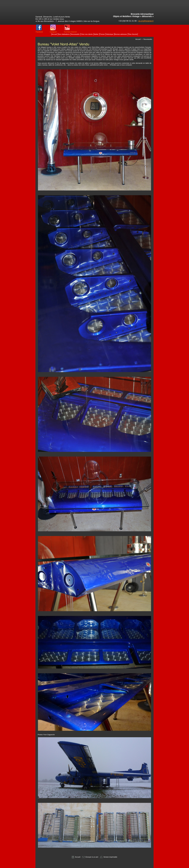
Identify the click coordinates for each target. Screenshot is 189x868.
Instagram (53, 32)
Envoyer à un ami (90, 857)
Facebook (39, 32)
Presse (102, 34)
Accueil (55, 34)
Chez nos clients (87, 34)
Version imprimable (109, 857)
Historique (110, 34)
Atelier (96, 34)
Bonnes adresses (121, 34)
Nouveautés (75, 34)
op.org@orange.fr (146, 21)
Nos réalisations (64, 34)
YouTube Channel (70, 32)
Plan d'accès (133, 34)
